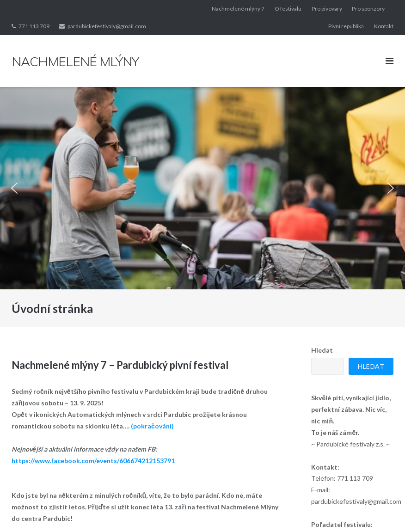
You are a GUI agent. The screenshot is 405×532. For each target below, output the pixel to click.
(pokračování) (152, 426)
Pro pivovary (327, 9)
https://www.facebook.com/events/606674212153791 (93, 461)
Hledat (322, 350)
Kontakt (384, 26)
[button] (14, 188)
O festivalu (288, 9)
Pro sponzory (368, 9)
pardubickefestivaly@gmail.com (107, 26)
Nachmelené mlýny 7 (238, 9)
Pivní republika (346, 26)
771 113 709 (34, 26)
